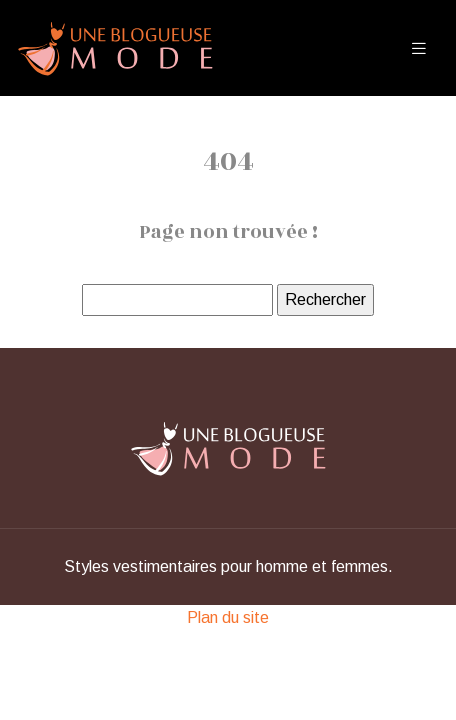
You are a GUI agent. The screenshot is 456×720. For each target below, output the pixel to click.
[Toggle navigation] (419, 48)
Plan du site (228, 617)
